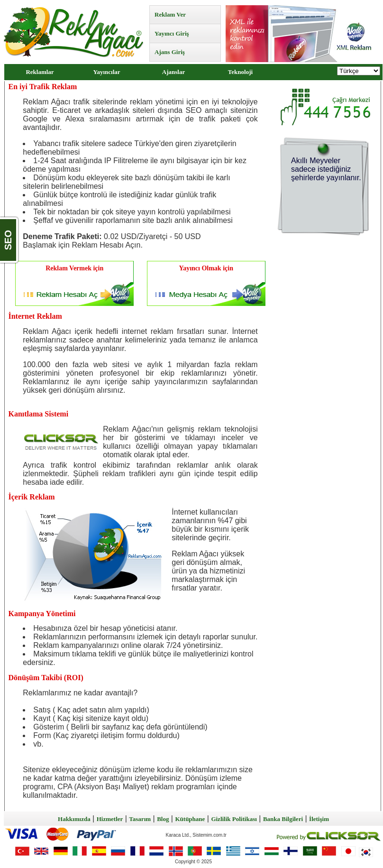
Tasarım (140, 819)
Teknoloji (240, 72)
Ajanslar (173, 72)
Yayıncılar (106, 72)
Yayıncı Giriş (172, 33)
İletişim (319, 819)
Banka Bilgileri (283, 819)
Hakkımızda (74, 819)
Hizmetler (110, 819)
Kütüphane (190, 819)
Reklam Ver (170, 14)
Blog (163, 819)
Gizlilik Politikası (234, 819)
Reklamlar (40, 72)
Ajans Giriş (170, 52)
